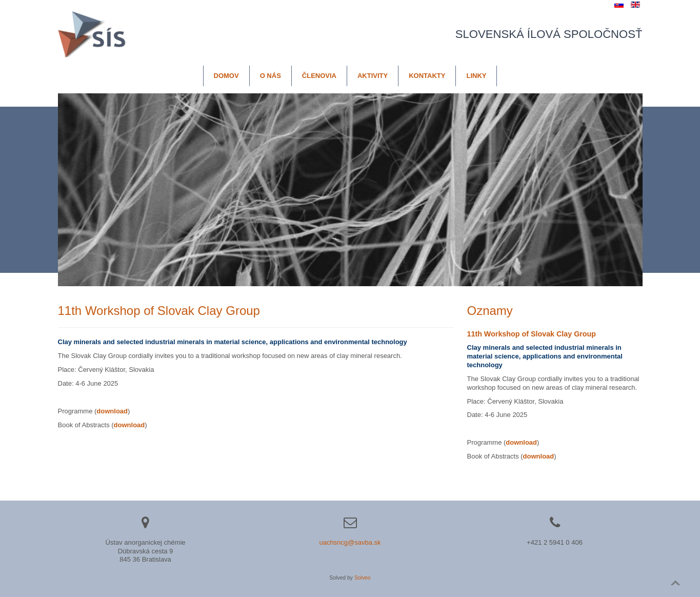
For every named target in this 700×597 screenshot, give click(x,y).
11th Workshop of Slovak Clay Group (532, 334)
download (129, 425)
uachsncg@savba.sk (350, 542)
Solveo (363, 578)
